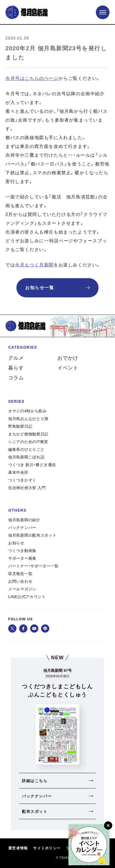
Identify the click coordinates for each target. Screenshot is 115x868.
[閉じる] (108, 825)
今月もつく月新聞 (34, 265)
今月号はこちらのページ (32, 78)
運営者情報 (18, 848)
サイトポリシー (47, 848)
